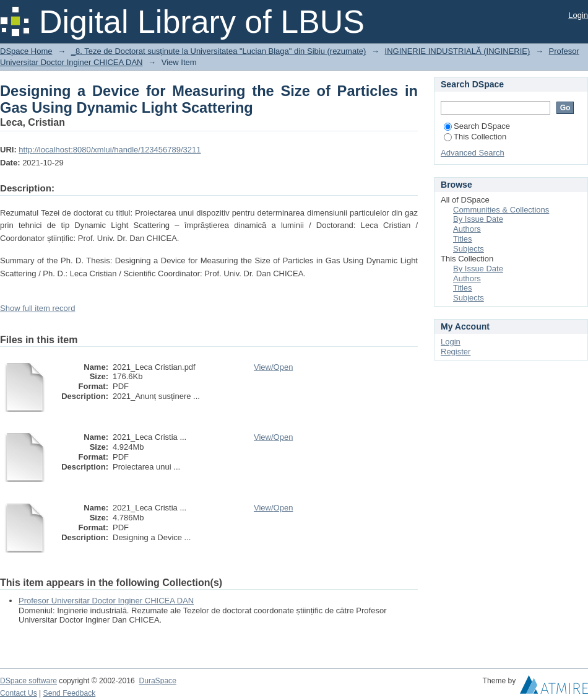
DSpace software (28, 681)
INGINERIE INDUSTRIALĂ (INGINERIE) (458, 51)
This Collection (475, 137)
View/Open (273, 367)
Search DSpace (477, 126)
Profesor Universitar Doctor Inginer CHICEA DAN (106, 601)
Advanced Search (473, 153)
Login (578, 15)
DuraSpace (157, 681)
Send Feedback (70, 693)
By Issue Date (478, 219)
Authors (467, 229)
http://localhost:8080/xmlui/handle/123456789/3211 (110, 150)
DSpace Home (26, 51)
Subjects (469, 249)
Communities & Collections (501, 210)
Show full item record (37, 308)
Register (456, 352)
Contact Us (19, 693)
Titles (463, 239)
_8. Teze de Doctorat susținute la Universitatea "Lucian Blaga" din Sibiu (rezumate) (219, 51)
